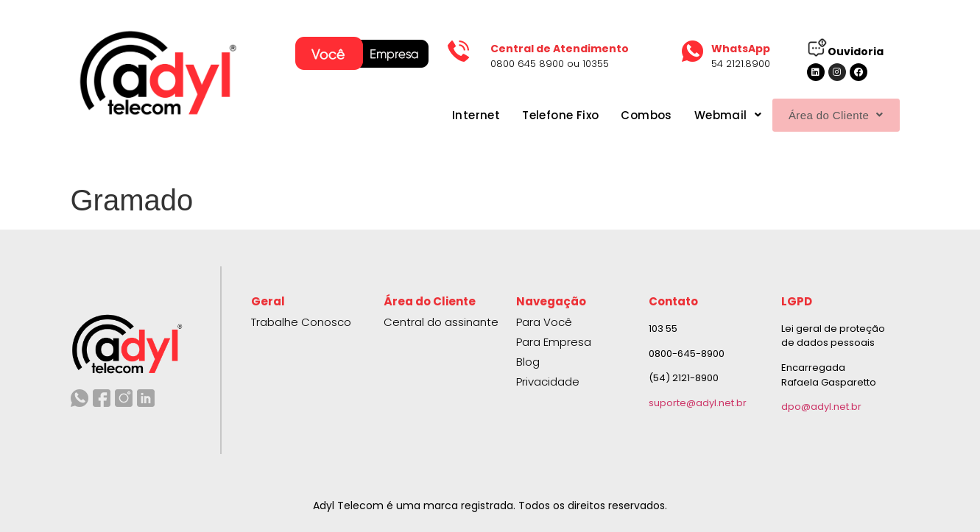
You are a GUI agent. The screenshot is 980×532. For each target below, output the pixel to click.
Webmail (704, 115)
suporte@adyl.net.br (698, 403)
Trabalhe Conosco (301, 322)
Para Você (544, 322)
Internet (452, 115)
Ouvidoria (856, 52)
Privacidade (548, 382)
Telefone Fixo (536, 115)
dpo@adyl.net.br (821, 407)
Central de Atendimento (560, 49)
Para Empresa (554, 342)
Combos (623, 115)
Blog (528, 362)
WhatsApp (741, 49)
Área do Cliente (824, 115)
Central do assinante (441, 322)
